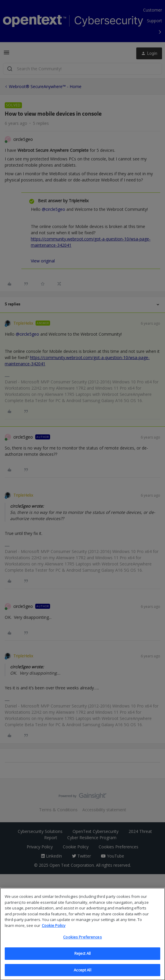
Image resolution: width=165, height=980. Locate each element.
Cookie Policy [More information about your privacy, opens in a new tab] (54, 930)
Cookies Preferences (82, 941)
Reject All (82, 957)
